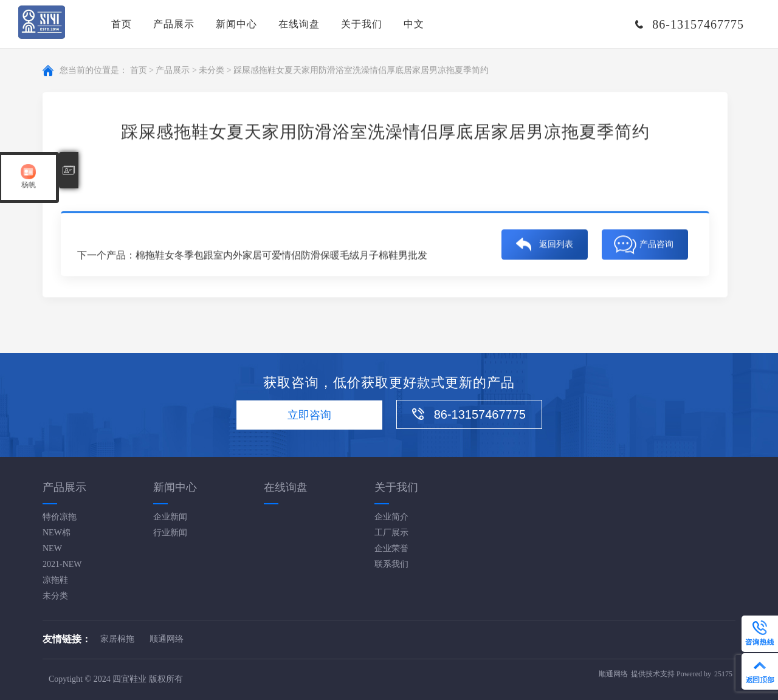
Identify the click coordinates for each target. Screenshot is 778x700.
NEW (52, 548)
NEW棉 (57, 533)
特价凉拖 (60, 517)
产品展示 (174, 24)
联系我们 (391, 564)
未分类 (212, 71)
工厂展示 (391, 533)
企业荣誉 (391, 548)
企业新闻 (170, 517)
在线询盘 (299, 24)
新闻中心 (236, 24)
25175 (723, 674)
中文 (414, 24)
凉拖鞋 (55, 580)
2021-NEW (62, 564)
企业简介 (391, 517)
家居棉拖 (117, 639)
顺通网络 (167, 639)
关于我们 (362, 24)
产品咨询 (656, 245)
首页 (122, 24)
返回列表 (556, 245)
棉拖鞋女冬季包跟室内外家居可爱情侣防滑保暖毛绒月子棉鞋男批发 (281, 256)
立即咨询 (309, 415)
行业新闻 (170, 533)
